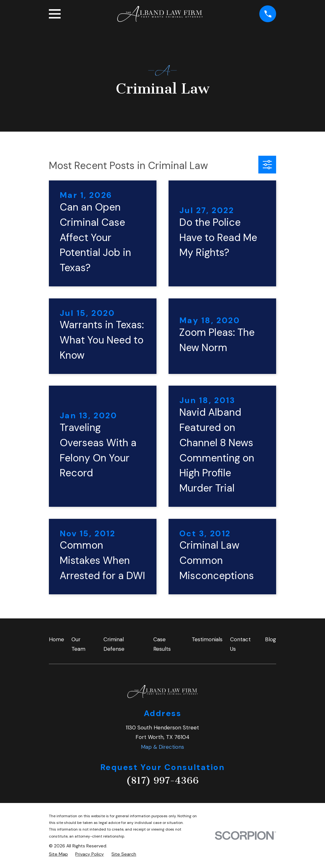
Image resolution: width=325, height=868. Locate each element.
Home (56, 639)
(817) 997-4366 (162, 780)
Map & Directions (162, 747)
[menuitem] (58, 854)
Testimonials (207, 639)
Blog (271, 639)
